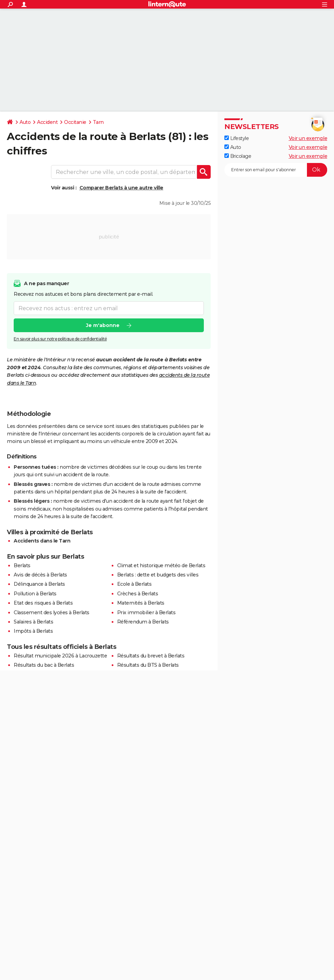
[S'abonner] (276, 170)
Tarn (98, 122)
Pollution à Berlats (35, 594)
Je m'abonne (103, 325)
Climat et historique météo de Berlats (161, 565)
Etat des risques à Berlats (43, 603)
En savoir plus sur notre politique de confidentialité (60, 339)
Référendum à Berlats (143, 622)
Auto (25, 122)
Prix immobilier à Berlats (146, 612)
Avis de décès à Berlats (40, 575)
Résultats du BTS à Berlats (148, 665)
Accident (47, 122)
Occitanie (75, 122)
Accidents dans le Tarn (42, 541)
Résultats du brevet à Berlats (151, 656)
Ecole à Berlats (134, 584)
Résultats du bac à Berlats (44, 665)
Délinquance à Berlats (39, 584)
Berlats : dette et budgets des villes (158, 575)
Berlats (22, 565)
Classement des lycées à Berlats (52, 612)
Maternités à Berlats (141, 603)
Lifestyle (237, 138)
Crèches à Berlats (138, 594)
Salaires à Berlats (33, 622)
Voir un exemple (308, 138)
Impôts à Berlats (33, 631)
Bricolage (238, 156)
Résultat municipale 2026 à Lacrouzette (60, 656)
